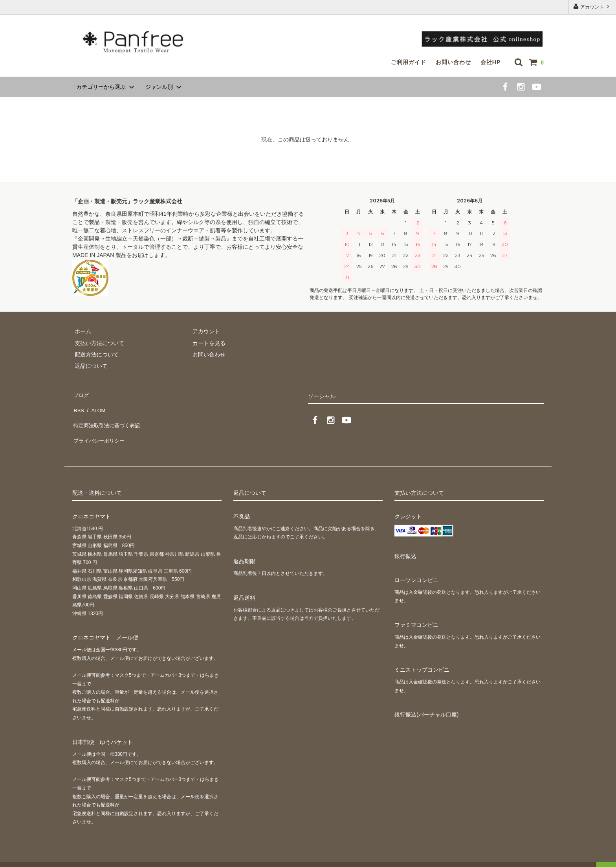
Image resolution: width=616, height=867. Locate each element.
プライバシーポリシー (100, 428)
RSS (78, 405)
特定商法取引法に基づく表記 (108, 417)
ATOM (96, 405)
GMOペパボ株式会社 (130, 857)
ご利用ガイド (409, 62)
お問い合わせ (453, 62)
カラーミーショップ (25, 857)
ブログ (81, 393)
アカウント (592, 6)
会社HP (490, 62)
